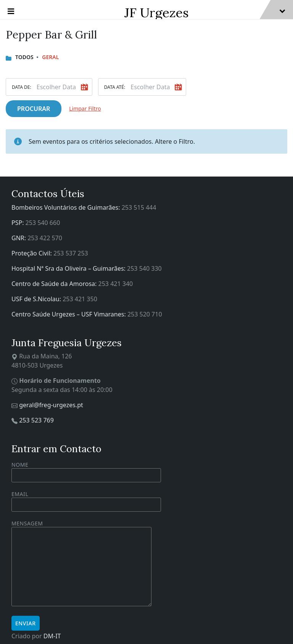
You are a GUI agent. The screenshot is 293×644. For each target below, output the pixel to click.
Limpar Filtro (85, 108)
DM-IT (52, 636)
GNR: (19, 238)
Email (86, 499)
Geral (50, 57)
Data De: (22, 87)
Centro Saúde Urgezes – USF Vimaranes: (69, 314)
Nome (86, 472)
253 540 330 (144, 268)
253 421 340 (116, 284)
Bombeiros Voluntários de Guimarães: (67, 207)
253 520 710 (145, 314)
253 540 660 (43, 223)
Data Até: (115, 87)
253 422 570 (45, 238)
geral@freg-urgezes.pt (51, 405)
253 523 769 (36, 420)
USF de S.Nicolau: (37, 299)
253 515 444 (139, 207)
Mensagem (81, 564)
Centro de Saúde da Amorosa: (55, 284)
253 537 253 (71, 253)
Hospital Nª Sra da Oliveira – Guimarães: (69, 268)
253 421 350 (80, 299)
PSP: (19, 223)
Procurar (34, 109)
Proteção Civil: (32, 253)
